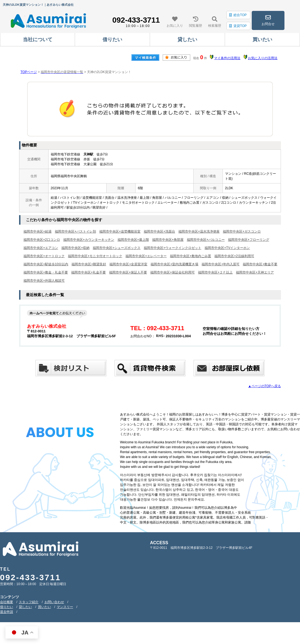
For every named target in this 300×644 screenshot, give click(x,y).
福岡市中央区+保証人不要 (128, 272)
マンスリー (65, 607)
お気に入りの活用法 (263, 58)
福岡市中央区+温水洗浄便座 (199, 231)
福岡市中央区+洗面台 (159, 231)
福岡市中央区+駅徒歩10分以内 (46, 264)
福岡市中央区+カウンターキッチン (89, 240)
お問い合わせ (54, 602)
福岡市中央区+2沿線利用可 (234, 256)
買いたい (44, 607)
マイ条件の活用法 (227, 58)
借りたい (7, 607)
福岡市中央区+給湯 (37, 231)
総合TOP (238, 15)
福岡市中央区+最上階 (133, 240)
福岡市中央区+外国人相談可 (44, 281)
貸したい (25, 607)
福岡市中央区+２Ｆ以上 (215, 272)
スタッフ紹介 (29, 602)
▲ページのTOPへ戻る (265, 386)
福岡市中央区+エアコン (41, 248)
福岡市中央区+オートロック (44, 256)
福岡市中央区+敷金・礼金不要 (46, 272)
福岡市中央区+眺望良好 (89, 264)
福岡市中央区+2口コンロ (42, 240)
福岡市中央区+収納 (75, 248)
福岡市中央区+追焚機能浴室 (120, 231)
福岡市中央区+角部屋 (168, 240)
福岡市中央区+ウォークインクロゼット (172, 248)
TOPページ (29, 72)
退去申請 (7, 612)
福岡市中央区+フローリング (249, 240)
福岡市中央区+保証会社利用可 (172, 272)
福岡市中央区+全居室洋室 (128, 264)
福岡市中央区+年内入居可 (220, 264)
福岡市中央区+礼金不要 (88, 272)
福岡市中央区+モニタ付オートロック (95, 256)
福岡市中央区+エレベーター (146, 256)
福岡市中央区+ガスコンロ (242, 231)
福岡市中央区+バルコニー (206, 240)
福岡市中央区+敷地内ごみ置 (190, 256)
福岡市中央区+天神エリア (255, 272)
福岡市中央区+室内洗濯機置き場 (174, 264)
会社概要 (7, 602)
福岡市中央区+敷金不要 (260, 264)
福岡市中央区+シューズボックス (117, 248)
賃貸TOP (238, 26)
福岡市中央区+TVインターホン (227, 248)
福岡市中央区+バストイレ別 (75, 231)
